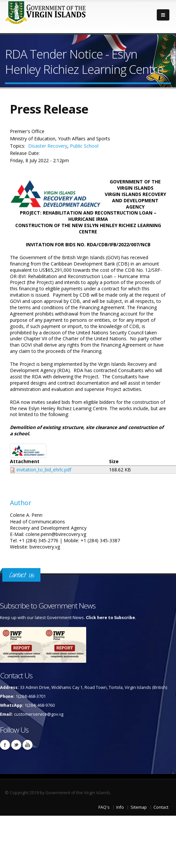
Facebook (5, 745)
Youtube (28, 745)
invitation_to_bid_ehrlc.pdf (44, 470)
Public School (84, 146)
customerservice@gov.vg (39, 714)
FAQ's (104, 807)
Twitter (16, 745)
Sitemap (139, 807)
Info (120, 807)
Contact (161, 807)
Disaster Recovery (48, 146)
